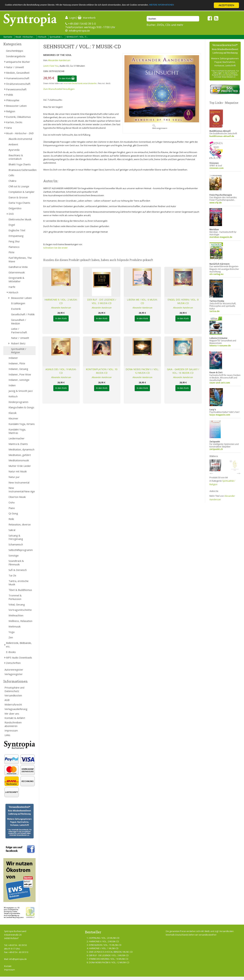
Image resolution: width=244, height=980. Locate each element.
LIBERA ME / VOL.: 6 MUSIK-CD (142, 301)
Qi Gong (13, 513)
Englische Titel (17, 230)
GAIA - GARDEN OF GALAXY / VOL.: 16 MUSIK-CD (183, 371)
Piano (12, 508)
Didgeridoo (15, 208)
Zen (11, 637)
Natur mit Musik (18, 471)
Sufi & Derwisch (18, 570)
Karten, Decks (14, 122)
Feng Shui (14, 241)
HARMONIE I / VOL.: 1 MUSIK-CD (104, 948)
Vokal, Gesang (17, 604)
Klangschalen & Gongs (21, 407)
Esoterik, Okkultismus (18, 117)
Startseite (8, 37)
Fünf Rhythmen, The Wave (20, 260)
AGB (7, 700)
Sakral (12, 530)
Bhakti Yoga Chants (20, 164)
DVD (11, 214)
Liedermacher (17, 438)
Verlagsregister (14, 674)
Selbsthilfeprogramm (21, 550)
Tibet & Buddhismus (20, 590)
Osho (12, 502)
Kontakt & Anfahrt (15, 718)
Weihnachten (16, 615)
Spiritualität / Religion (18, 351)
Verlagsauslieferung (16, 709)
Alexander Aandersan (59, 60)
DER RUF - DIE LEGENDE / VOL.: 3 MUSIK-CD (102, 301)
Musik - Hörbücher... (25, 37)
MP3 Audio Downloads (19, 657)
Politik (9, 95)
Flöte (11, 252)
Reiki (11, 519)
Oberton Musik (17, 497)
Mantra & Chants (18, 444)
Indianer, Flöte (17, 363)
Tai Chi (12, 575)
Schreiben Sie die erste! (55, 248)
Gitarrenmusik (17, 272)
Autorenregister (14, 670)
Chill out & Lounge (19, 186)
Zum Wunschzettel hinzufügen (59, 89)
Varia (9, 128)
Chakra (12, 181)
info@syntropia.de (79, 31)
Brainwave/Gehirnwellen (22, 170)
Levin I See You (51, 66)
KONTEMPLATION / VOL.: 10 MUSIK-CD (102, 371)
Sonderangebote (16, 56)
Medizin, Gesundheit (18, 73)
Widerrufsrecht (13, 704)
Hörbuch (42, 37)
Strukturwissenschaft (18, 84)
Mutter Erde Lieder (20, 466)
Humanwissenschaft (18, 78)
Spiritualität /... (56, 37)
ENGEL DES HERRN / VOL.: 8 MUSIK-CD (183, 301)
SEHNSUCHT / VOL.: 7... (77, 37)
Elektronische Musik (20, 219)
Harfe (12, 287)
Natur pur (14, 477)
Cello (11, 175)
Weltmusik (15, 626)
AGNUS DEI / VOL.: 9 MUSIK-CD (61, 371)
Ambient (13, 144)
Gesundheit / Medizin (19, 322)
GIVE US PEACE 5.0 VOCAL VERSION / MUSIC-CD (111, 952)
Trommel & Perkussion (15, 597)
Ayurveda (14, 150)
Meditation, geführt (20, 455)
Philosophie (13, 100)
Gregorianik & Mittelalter (16, 279)
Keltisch (13, 396)
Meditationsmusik (19, 460)
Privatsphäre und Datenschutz (14, 689)
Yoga (11, 632)
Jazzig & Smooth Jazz (21, 391)
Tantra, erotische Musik (19, 583)
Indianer (13, 358)
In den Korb (67, 78)
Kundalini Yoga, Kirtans (22, 424)
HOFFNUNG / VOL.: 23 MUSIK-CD (104, 938)
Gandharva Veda (18, 267)
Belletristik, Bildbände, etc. (19, 645)
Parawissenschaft (16, 89)
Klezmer (13, 418)
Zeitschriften (13, 663)
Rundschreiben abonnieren (13, 724)
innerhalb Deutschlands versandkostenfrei (80, 83)
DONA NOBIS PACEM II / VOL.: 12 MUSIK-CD (142, 371)
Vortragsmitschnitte (20, 610)
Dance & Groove (18, 197)
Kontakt (8, 966)
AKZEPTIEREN (226, 5)
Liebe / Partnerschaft (19, 330)
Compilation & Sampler (22, 192)
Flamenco (14, 247)
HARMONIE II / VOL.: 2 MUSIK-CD (61, 301)
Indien (12, 385)
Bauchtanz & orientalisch (16, 157)
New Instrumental (19, 482)
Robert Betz (18, 343)
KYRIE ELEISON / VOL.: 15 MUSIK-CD (105, 945)
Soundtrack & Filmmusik (16, 563)
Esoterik (16, 309)
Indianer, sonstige (19, 380)
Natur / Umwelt (15, 67)
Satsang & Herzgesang (16, 537)
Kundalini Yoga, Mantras (17, 431)
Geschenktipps (15, 51)
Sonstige (14, 555)
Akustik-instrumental (20, 139)
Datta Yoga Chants (19, 203)
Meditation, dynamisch (21, 449)
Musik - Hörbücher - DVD (20, 133)
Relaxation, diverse (20, 524)
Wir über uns (12, 714)
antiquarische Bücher (18, 62)
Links (7, 735)
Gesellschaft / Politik (23, 314)
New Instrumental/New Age (22, 490)
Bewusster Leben (16, 106)
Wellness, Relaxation (20, 621)
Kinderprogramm (18, 402)
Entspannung (16, 236)
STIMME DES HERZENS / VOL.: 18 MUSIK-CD (109, 959)
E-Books (11, 652)
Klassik (12, 413)
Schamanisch (16, 544)
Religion (11, 111)
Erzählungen (18, 303)
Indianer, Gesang (18, 369)
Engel (12, 225)
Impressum (11, 730)
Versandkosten (13, 695)
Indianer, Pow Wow (20, 374)
